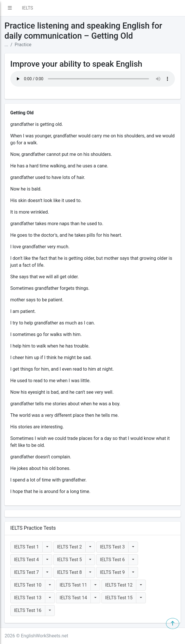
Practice (23, 45)
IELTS (28, 8)
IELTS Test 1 (27, 547)
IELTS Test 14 (73, 598)
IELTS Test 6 (112, 560)
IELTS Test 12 (119, 585)
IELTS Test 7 (27, 572)
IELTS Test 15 (119, 598)
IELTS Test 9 (112, 572)
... (6, 45)
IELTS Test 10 (28, 585)
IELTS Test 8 (69, 572)
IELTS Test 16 (28, 610)
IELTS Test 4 (27, 560)
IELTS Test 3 (112, 547)
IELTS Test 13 (28, 598)
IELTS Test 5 (69, 560)
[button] (10, 8)
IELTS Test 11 (73, 585)
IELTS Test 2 (69, 547)
